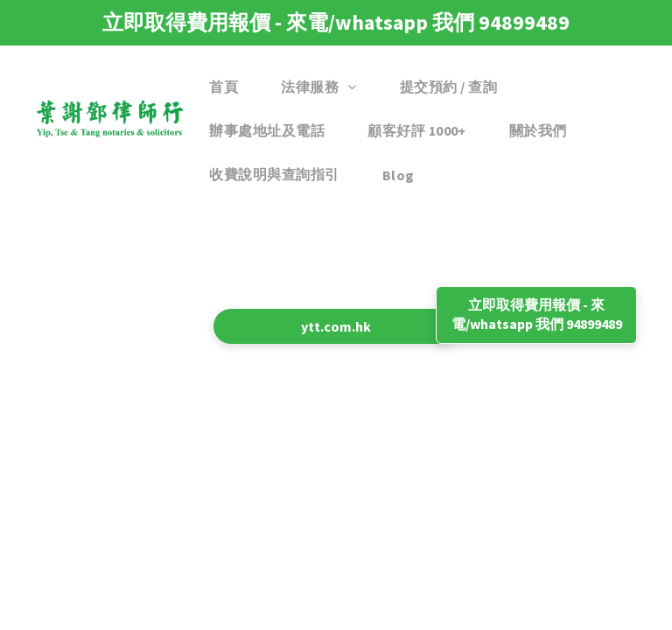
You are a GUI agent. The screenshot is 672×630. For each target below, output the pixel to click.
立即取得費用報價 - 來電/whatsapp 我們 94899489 (336, 22)
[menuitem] (230, 87)
